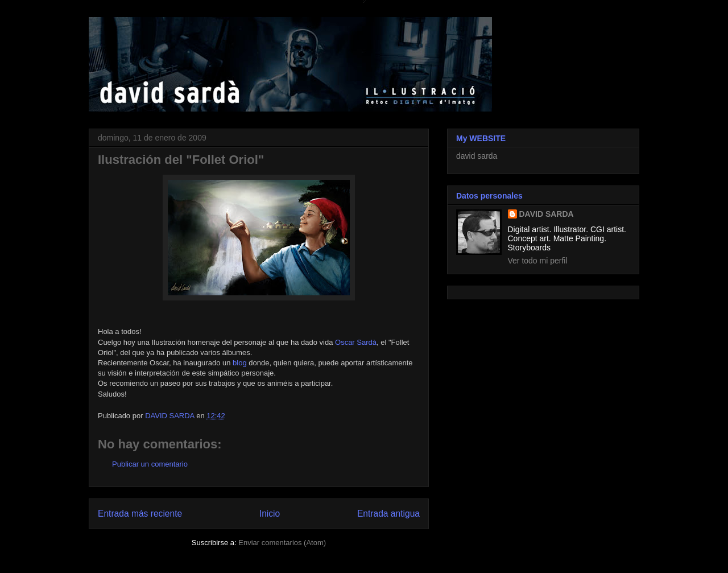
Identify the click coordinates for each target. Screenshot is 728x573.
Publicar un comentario (150, 464)
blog (240, 363)
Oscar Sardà (356, 342)
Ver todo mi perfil (538, 261)
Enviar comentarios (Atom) (282, 543)
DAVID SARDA (547, 214)
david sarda (477, 156)
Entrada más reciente (140, 514)
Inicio (270, 514)
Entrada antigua (388, 514)
